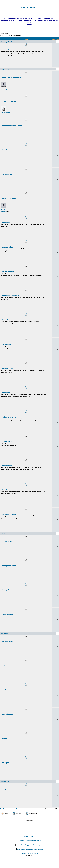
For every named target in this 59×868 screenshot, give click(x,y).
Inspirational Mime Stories (12, 126)
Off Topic (5, 763)
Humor (4, 738)
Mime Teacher (7, 490)
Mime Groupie (7, 368)
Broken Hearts (7, 614)
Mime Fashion (7, 174)
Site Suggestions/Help (10, 790)
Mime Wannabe (8, 271)
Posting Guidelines (9, 42)
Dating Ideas (7, 590)
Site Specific (6, 69)
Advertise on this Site (33, 840)
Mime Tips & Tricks (9, 198)
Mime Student (7, 466)
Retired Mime (7, 441)
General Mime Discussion (11, 77)
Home (26, 836)
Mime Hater (6, 393)
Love (3, 533)
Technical (5, 782)
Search (33, 836)
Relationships (7, 541)
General (4, 633)
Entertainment (7, 714)
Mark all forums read (8, 809)
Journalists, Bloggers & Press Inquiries (30, 845)
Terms (24, 853)
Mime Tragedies (8, 150)
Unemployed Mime (9, 514)
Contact (22, 840)
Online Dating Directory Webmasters (30, 849)
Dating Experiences (9, 566)
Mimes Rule (6, 320)
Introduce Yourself (9, 101)
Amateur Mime (7, 247)
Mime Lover (6, 223)
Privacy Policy (33, 853)
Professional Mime (9, 417)
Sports (4, 690)
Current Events (7, 641)
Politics (4, 666)
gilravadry (6, 112)
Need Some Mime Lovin (10, 296)
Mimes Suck (6, 344)
